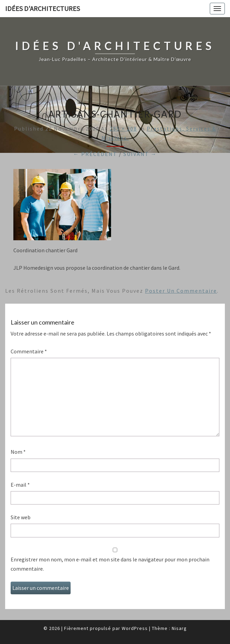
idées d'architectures (43, 8)
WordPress (135, 628)
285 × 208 (123, 129)
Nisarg (179, 628)
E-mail (20, 485)
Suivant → (140, 154)
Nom (18, 452)
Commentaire (29, 351)
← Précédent (95, 154)
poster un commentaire (181, 291)
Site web (21, 517)
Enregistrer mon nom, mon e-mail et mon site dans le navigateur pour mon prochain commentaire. (110, 564)
